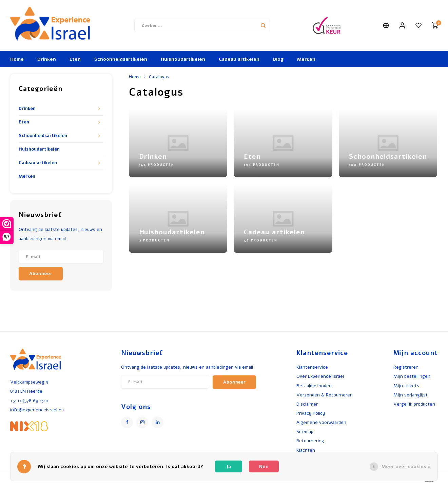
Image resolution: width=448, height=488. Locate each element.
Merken (306, 59)
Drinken (47, 59)
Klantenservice (312, 367)
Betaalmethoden (314, 386)
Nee (264, 466)
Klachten (306, 450)
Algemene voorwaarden (321, 422)
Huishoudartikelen (183, 59)
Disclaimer (307, 404)
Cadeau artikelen (239, 59)
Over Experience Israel (320, 376)
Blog (278, 59)
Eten (75, 59)
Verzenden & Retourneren (325, 395)
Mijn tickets (406, 386)
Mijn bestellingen (412, 376)
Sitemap (305, 432)
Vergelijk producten (414, 404)
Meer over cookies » (406, 466)
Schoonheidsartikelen (121, 59)
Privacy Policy (311, 413)
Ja (229, 466)
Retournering (310, 441)
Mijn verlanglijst (411, 395)
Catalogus (159, 77)
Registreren (406, 367)
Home (17, 59)
